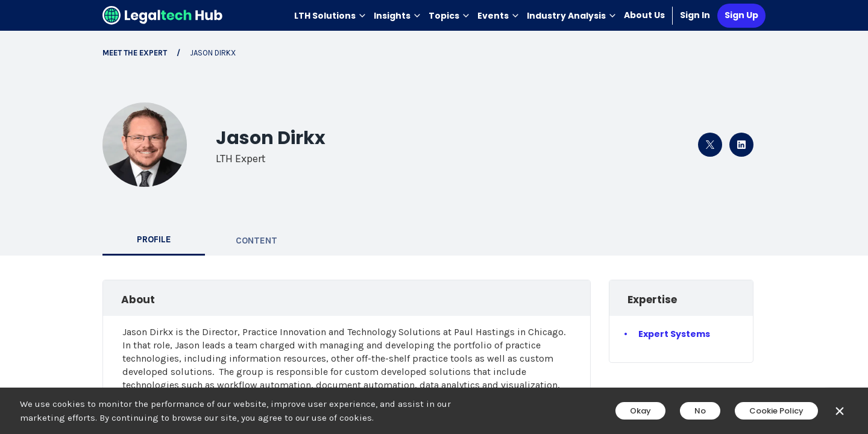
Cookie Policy (776, 411)
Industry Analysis (572, 16)
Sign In (695, 15)
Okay (640, 411)
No (700, 411)
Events (498, 16)
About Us (644, 15)
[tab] (154, 241)
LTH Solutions (330, 16)
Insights (398, 16)
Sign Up (741, 15)
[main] (434, 217)
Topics (449, 16)
